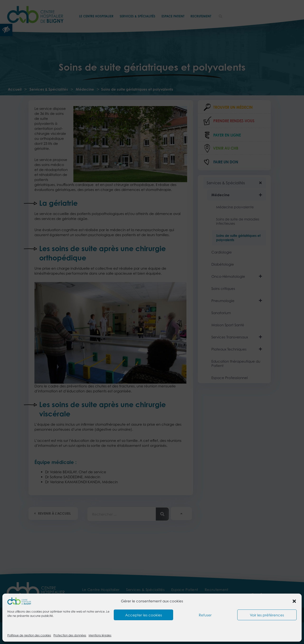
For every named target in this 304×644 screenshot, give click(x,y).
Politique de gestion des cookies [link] (29, 635)
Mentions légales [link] (100, 635)
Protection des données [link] (70, 635)
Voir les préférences (267, 615)
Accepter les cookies (144, 615)
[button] (294, 601)
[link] (19, 601)
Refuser (205, 615)
